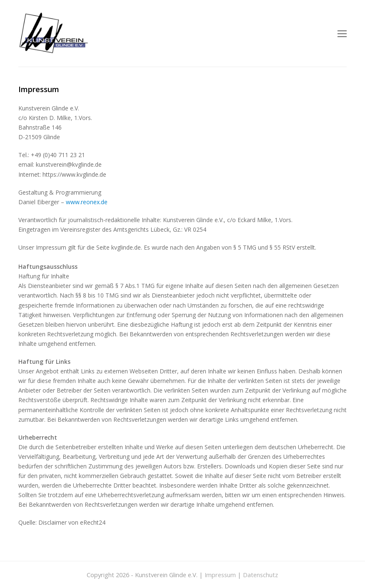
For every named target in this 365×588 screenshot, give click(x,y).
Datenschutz (260, 575)
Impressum (220, 575)
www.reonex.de (87, 202)
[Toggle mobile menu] (342, 33)
